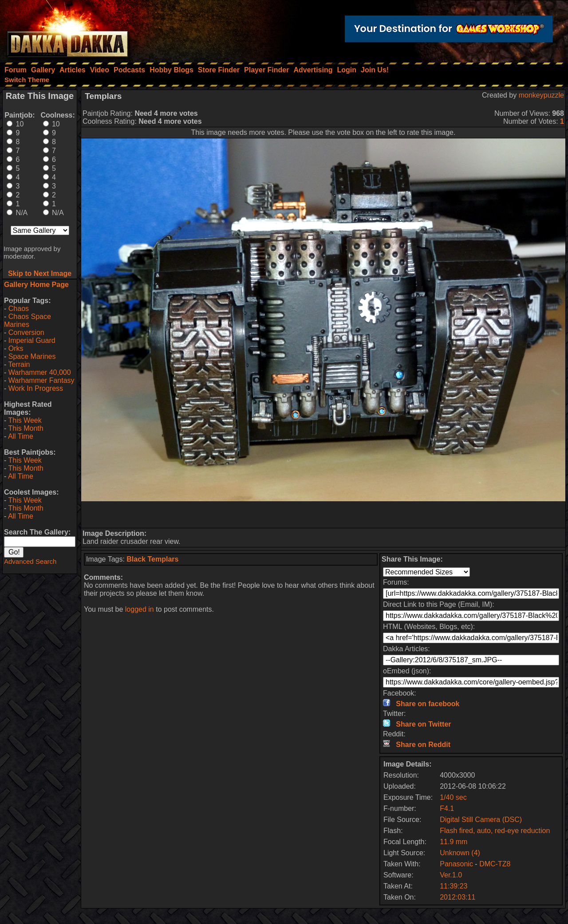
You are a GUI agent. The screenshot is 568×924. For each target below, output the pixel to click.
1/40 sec (453, 797)
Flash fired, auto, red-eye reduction (495, 831)
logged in (140, 609)
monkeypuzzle (541, 95)
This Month (26, 428)
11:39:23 (454, 886)
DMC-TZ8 (495, 864)
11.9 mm (454, 842)
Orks (16, 348)
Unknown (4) (460, 853)
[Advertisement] (323, 515)
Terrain (19, 364)
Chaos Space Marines (28, 320)
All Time (21, 436)
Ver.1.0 (451, 875)
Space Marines (32, 356)
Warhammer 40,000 (40, 372)
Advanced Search (30, 561)
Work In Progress (36, 388)
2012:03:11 (458, 897)
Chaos (19, 309)
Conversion (26, 332)
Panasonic (456, 864)
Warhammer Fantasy (41, 380)
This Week (25, 420)
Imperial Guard (32, 340)
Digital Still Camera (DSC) (481, 820)
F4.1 (447, 808)
